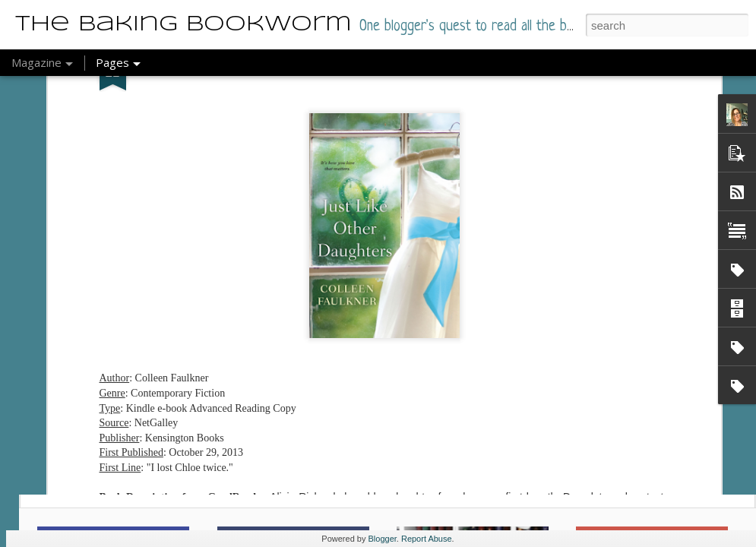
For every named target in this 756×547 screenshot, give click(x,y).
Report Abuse (427, 539)
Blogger (383, 539)
